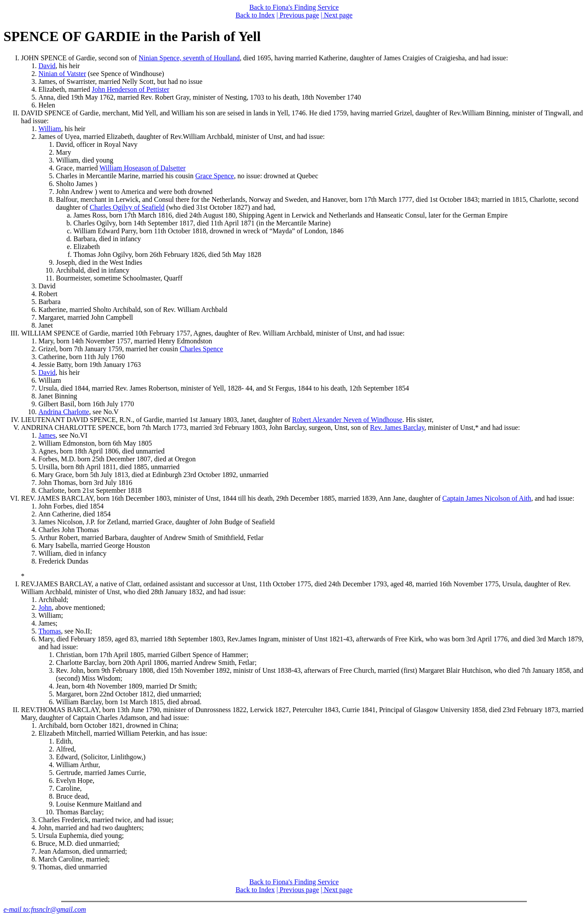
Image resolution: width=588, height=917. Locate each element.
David (47, 66)
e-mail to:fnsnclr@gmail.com (45, 909)
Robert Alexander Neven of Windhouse (347, 420)
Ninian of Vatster (62, 74)
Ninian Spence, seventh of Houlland (189, 58)
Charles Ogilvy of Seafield (127, 207)
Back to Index (255, 15)
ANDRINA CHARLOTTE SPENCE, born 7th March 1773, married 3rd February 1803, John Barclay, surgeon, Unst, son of (195, 427)
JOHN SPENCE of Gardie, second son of (80, 58)
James (47, 435)
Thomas (50, 631)
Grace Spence (214, 176)
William (50, 129)
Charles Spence (201, 349)
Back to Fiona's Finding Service (294, 7)
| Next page (337, 15)
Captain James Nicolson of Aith (487, 498)
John (45, 607)
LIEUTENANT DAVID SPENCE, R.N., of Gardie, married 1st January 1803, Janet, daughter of (157, 420)
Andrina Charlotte (64, 412)
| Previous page (298, 15)
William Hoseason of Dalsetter (143, 168)
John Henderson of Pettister (130, 89)
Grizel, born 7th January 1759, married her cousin (109, 349)
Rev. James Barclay (397, 427)
